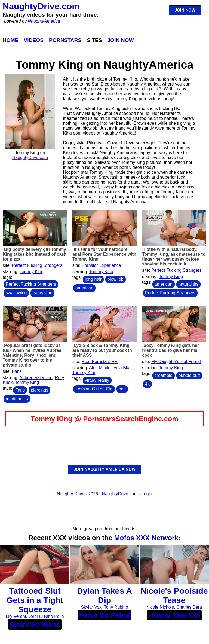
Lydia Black (123, 368)
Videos (34, 40)
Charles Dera (189, 607)
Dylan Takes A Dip (104, 595)
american (84, 288)
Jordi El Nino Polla (46, 616)
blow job (116, 279)
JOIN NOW (185, 10)
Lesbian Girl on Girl (94, 389)
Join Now (121, 40)
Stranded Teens (35, 624)
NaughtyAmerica (44, 21)
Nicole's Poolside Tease (174, 595)
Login (147, 494)
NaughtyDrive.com (41, 6)
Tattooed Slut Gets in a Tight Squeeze (35, 600)
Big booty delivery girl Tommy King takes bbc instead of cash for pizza (35, 254)
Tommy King (32, 272)
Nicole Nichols (160, 607)
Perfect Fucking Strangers (37, 265)
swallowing (16, 293)
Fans (17, 371)
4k (147, 384)
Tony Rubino (116, 607)
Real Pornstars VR (100, 361)
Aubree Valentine (36, 378)
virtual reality (97, 380)
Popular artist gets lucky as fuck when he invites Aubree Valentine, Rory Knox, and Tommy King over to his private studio (32, 355)
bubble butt (189, 375)
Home (11, 40)
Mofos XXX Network (146, 538)
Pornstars (65, 40)
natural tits (189, 284)
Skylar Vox (91, 607)
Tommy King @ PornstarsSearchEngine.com (104, 419)
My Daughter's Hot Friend (176, 361)
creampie (164, 375)
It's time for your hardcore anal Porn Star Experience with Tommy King (104, 254)
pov (122, 389)
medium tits (17, 399)
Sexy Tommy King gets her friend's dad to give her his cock (170, 350)
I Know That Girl (174, 615)
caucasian (42, 293)
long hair (93, 279)
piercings (39, 390)
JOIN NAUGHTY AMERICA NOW (104, 469)
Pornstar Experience (101, 265)
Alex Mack (99, 368)
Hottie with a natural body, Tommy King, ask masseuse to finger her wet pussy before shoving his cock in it (174, 257)
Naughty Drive (71, 494)
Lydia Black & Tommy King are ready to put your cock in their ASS (102, 350)
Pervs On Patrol (104, 615)
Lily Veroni (16, 616)
